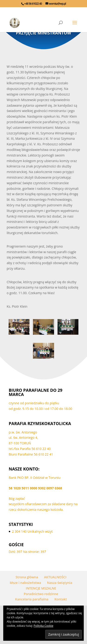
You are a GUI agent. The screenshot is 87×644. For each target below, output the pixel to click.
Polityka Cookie (43, 626)
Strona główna (27, 577)
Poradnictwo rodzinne (41, 594)
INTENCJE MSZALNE (41, 588)
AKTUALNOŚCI (55, 577)
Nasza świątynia (60, 583)
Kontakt (61, 599)
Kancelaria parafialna (32, 599)
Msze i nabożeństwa (25, 583)
